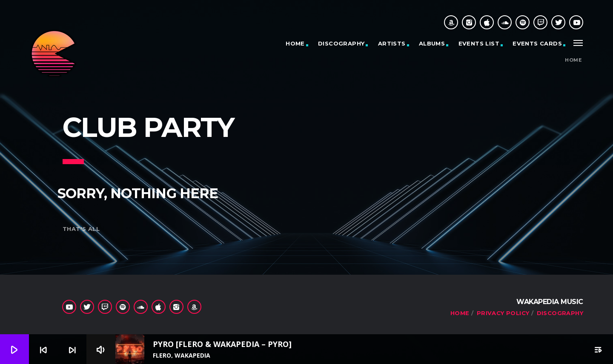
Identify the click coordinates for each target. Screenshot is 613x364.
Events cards (537, 43)
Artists (392, 43)
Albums (432, 43)
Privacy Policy (503, 313)
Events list (479, 43)
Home (295, 43)
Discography (341, 43)
